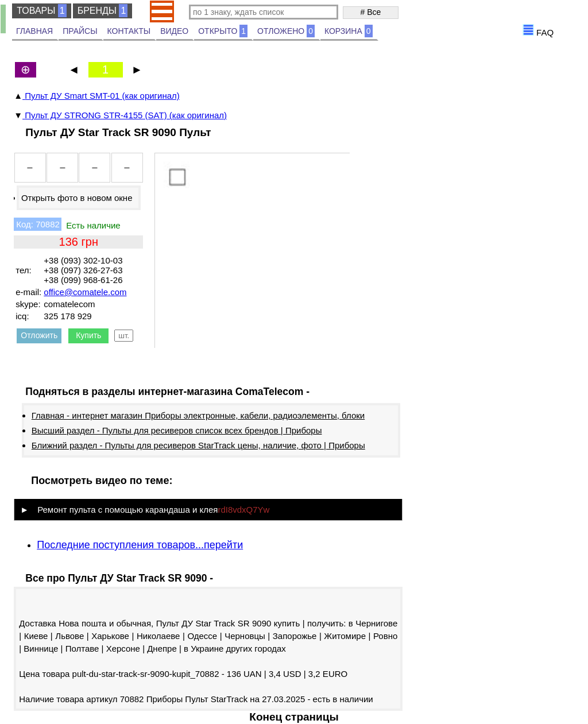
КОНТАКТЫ (129, 31)
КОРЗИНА (349, 31)
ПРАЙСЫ (80, 31)
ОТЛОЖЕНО (286, 31)
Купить (88, 335)
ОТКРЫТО (223, 31)
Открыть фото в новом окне (77, 198)
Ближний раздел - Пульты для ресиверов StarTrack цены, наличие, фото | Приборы (198, 445)
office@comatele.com (85, 292)
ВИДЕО (174, 31)
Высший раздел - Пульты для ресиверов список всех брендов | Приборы (177, 430)
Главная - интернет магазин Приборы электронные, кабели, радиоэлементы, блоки (198, 415)
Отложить (39, 335)
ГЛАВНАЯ (34, 31)
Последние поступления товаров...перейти (140, 545)
